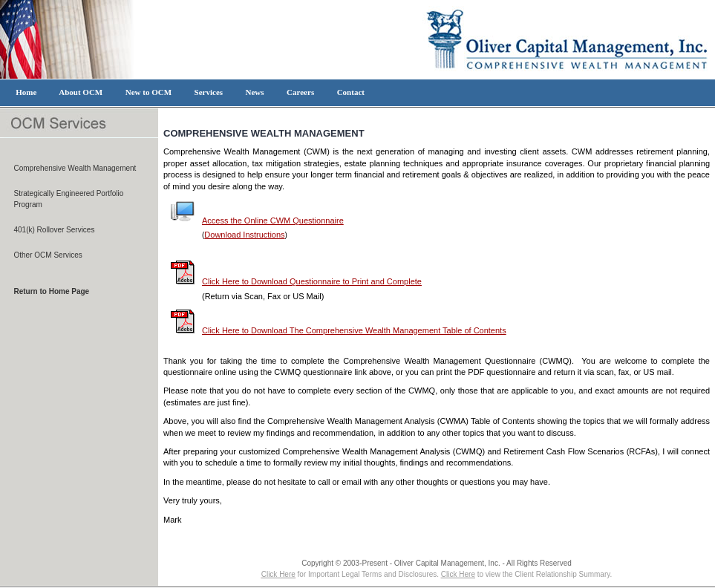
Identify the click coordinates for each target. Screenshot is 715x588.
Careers (301, 92)
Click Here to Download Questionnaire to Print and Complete (296, 281)
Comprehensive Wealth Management (75, 168)
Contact (350, 92)
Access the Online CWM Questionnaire (257, 220)
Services (208, 92)
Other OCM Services (48, 255)
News (255, 92)
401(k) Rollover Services (55, 230)
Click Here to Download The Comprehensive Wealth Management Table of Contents (339, 330)
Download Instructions (244, 235)
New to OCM (148, 92)
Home (26, 92)
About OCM (81, 92)
